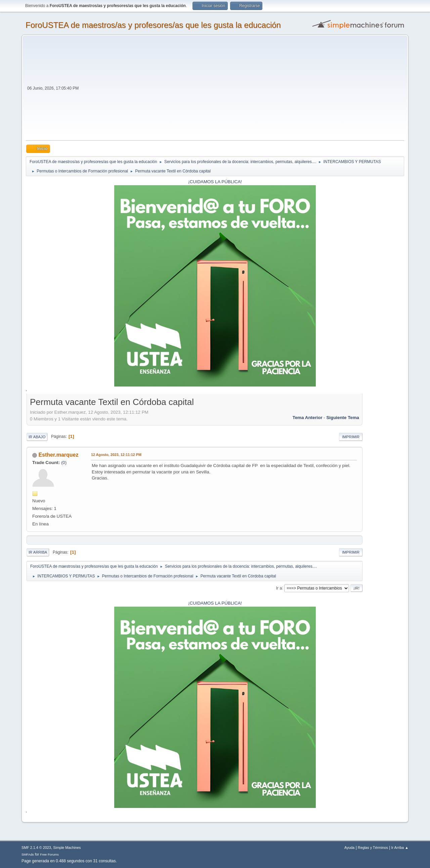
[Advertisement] (242, 90)
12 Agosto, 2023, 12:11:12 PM (116, 455)
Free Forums (49, 854)
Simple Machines (67, 848)
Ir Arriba (38, 552)
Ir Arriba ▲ (400, 848)
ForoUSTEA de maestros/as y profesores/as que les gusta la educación (153, 25)
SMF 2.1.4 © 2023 (36, 848)
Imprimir (351, 437)
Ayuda (349, 848)
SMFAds (28, 854)
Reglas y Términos (373, 848)
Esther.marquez (58, 455)
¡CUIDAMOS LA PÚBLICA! (215, 182)
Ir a (279, 588)
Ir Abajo (37, 437)
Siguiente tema (343, 418)
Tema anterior (308, 418)
